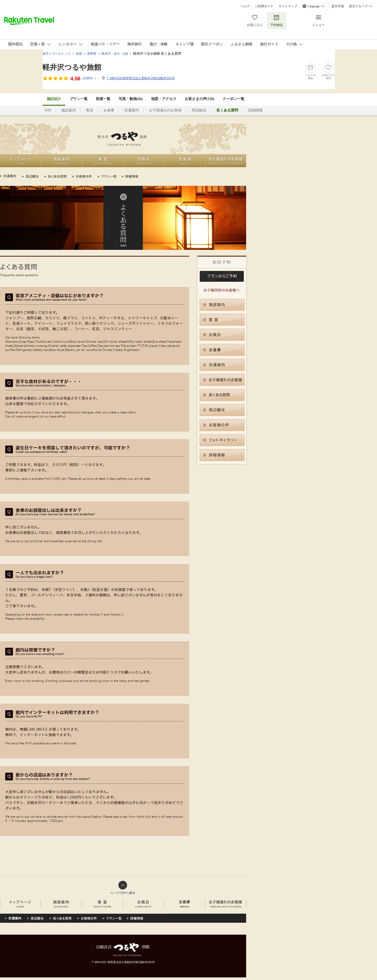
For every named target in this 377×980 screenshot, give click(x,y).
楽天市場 (338, 6)
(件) (90, 78)
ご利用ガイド (264, 6)
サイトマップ (288, 6)
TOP (48, 110)
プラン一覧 (79, 99)
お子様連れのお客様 (165, 110)
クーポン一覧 (233, 99)
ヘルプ (245, 6)
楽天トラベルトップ (56, 54)
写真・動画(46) (131, 99)
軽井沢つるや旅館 (72, 67)
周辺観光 (199, 110)
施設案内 (69, 110)
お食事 (109, 110)
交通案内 (132, 110)
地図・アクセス (164, 99)
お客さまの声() (200, 99)
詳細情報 (255, 110)
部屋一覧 (103, 99)
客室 (90, 110)
